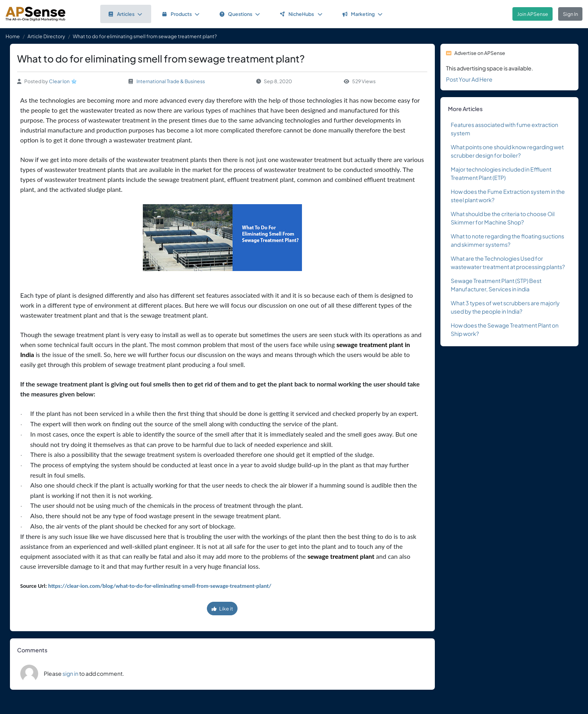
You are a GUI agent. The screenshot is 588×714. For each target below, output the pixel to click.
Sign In (570, 14)
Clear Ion (59, 81)
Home (13, 36)
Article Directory (46, 36)
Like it (222, 609)
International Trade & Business (171, 81)
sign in (70, 673)
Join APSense (533, 14)
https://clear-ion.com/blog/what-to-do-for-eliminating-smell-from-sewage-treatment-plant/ (160, 586)
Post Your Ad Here (469, 79)
